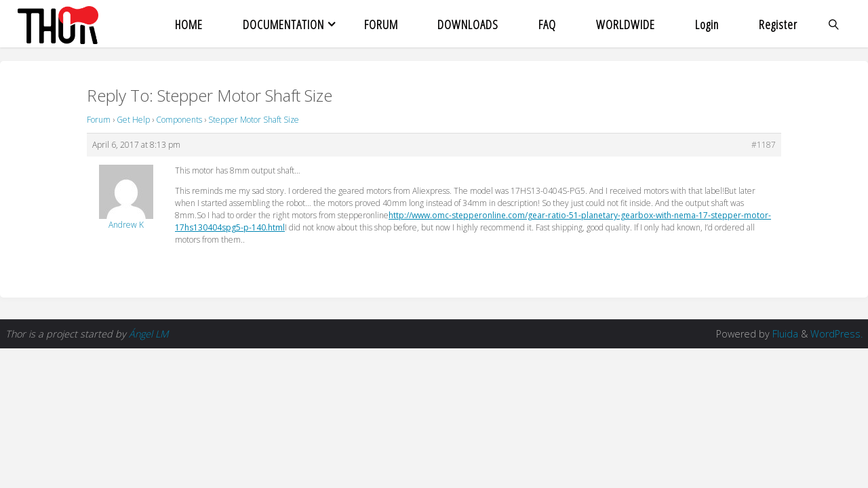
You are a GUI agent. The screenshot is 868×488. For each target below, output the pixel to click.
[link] (834, 24)
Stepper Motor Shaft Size (254, 120)
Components (179, 120)
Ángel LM (149, 334)
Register (778, 24)
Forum (99, 120)
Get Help (133, 120)
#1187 (764, 145)
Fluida (784, 334)
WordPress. (836, 334)
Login (707, 24)
